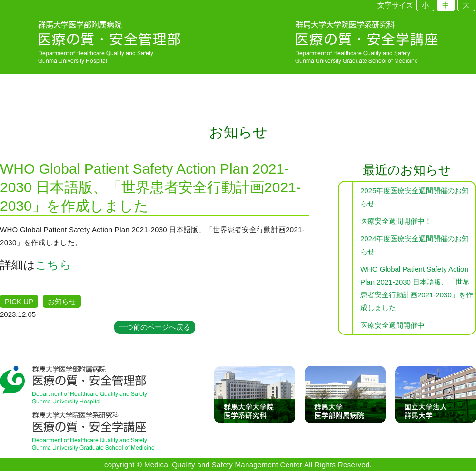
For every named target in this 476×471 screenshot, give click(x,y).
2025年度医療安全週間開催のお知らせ (415, 197)
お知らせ (62, 301)
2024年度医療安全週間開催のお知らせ (415, 245)
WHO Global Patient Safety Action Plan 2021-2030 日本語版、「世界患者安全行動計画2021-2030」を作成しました (417, 288)
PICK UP (19, 301)
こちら (53, 265)
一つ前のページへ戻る (155, 327)
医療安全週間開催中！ (396, 221)
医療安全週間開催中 (392, 325)
